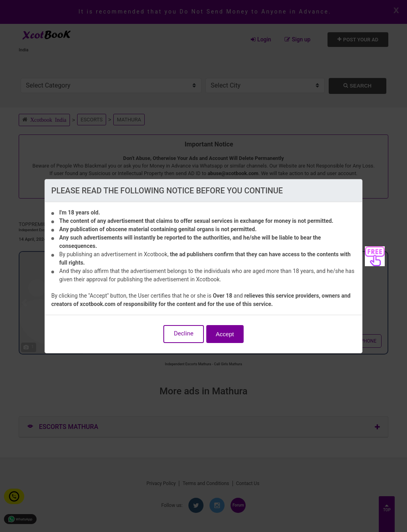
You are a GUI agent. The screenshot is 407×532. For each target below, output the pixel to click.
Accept (225, 334)
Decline (183, 333)
